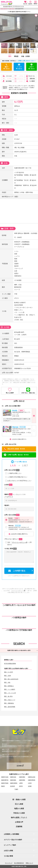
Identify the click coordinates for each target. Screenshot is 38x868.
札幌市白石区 (32, 777)
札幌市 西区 (12, 9)
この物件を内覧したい (14, 473)
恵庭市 (3, 786)
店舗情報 (19, 827)
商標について (29, 863)
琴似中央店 (15, 427)
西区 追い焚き (8, 696)
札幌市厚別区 (32, 780)
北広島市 (12, 786)
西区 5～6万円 (8, 672)
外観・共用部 (25, 56)
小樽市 (21, 783)
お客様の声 (19, 822)
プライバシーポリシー (19, 542)
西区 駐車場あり (9, 686)
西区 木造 (7, 682)
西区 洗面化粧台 (9, 703)
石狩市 (21, 786)
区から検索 (19, 804)
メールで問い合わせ (19, 68)
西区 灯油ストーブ (10, 700)
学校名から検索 (19, 813)
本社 (3, 739)
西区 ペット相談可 (10, 689)
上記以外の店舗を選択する (19, 439)
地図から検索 (19, 809)
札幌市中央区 (5, 777)
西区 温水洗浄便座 (10, 707)
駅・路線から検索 (19, 800)
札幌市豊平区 (5, 780)
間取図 (16, 56)
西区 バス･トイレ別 (10, 693)
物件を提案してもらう (19, 818)
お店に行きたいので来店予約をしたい (19, 481)
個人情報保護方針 (19, 863)
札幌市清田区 (14, 783)
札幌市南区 (13, 780)
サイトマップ (9, 863)
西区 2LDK (7, 676)
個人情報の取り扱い (30, 589)
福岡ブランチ (6, 749)
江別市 (30, 783)
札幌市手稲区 (5, 783)
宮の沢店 (15, 410)
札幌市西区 (22, 780)
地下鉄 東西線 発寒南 (10, 664)
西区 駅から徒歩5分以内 (11, 679)
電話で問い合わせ (6, 68)
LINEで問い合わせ (32, 68)
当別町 (30, 786)
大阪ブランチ (6, 755)
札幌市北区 (13, 777)
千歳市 (16, 789)
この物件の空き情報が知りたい (17, 477)
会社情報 (19, 766)
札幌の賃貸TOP (4, 9)
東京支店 (4, 744)
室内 (10, 56)
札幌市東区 (22, 777)
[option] (19, 28)
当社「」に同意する (19, 543)
